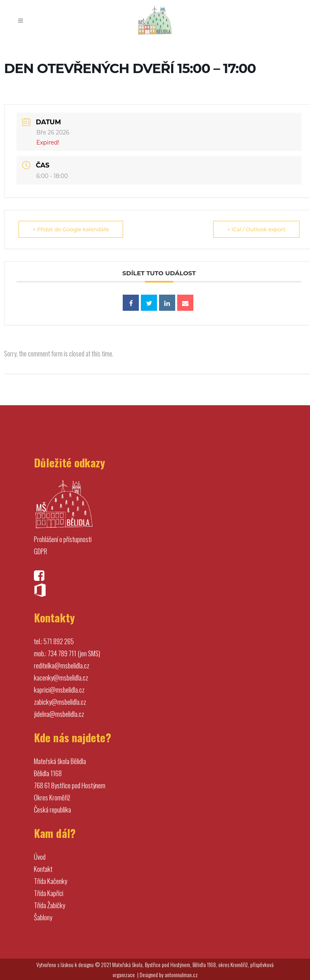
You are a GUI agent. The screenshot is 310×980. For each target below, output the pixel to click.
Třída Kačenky (50, 881)
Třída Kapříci (49, 893)
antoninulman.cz (181, 975)
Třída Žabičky (49, 905)
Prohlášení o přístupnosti (63, 539)
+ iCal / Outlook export (256, 229)
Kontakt (43, 869)
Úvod (40, 857)
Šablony (43, 917)
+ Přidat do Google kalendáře (71, 229)
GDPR (41, 551)
